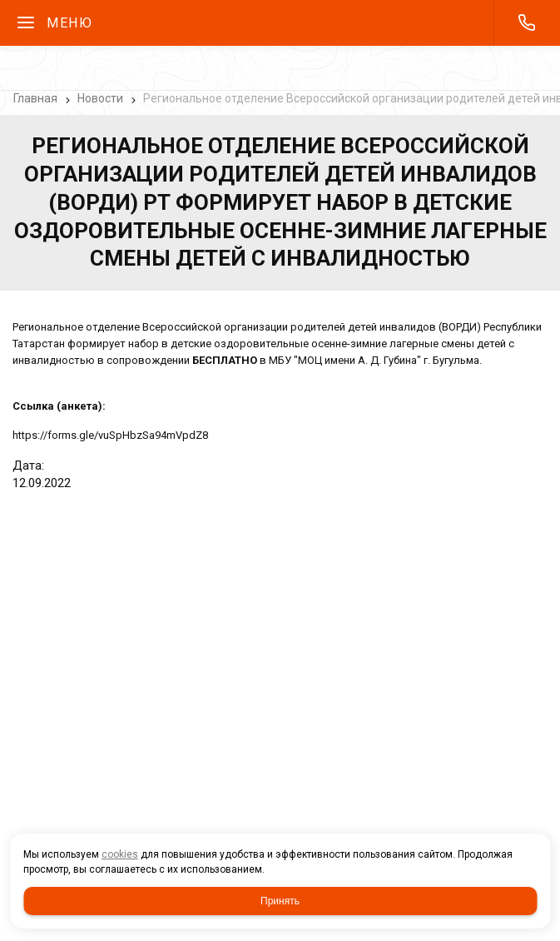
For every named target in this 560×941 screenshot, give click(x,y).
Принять (280, 901)
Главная (35, 98)
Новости (100, 98)
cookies (120, 854)
